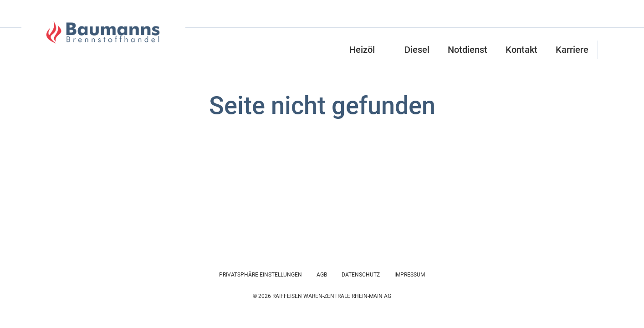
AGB (322, 275)
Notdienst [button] (468, 50)
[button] (608, 50)
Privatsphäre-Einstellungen (261, 275)
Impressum (410, 275)
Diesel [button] (417, 50)
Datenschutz (361, 275)
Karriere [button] (572, 50)
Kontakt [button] (521, 50)
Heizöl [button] (362, 50)
